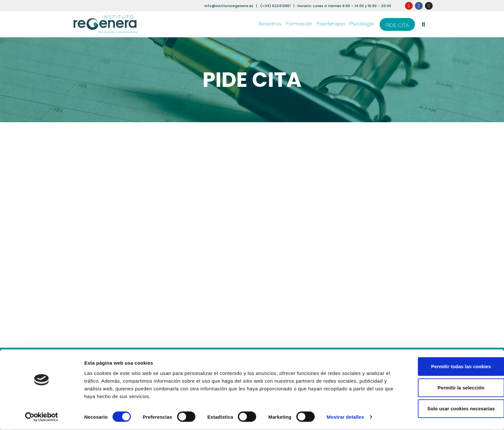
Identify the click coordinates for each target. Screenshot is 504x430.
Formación (299, 24)
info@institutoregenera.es (229, 6)
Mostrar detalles (345, 417)
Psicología (362, 24)
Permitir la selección (450, 388)
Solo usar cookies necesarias (450, 409)
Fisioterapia (331, 24)
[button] (423, 25)
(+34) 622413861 (275, 6)
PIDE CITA (397, 26)
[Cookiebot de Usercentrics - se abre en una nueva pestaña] (42, 417)
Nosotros (270, 24)
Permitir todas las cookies (450, 367)
